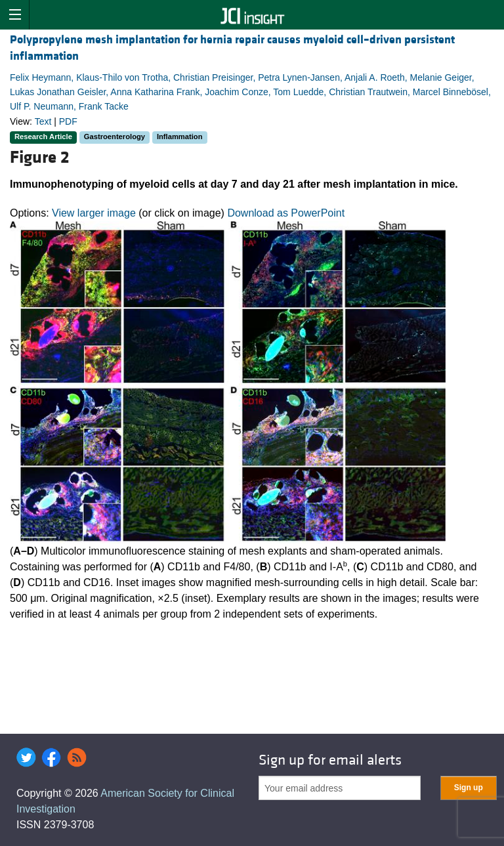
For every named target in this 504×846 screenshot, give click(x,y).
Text (43, 121)
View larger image (94, 213)
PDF (68, 121)
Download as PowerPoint (286, 213)
